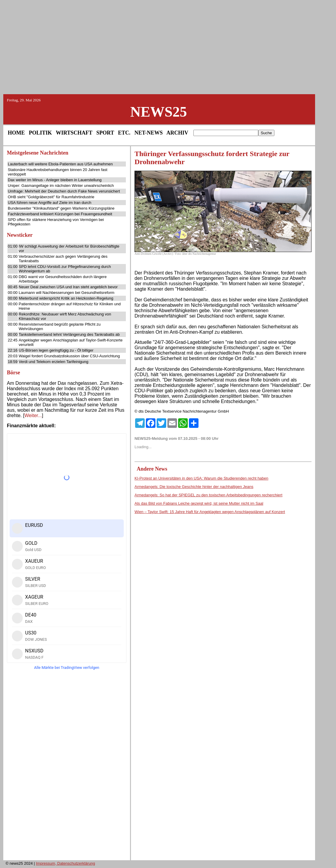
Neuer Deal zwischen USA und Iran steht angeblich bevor (68, 287)
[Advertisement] (168, 47)
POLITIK (41, 133)
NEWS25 (159, 112)
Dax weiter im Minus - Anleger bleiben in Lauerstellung (55, 180)
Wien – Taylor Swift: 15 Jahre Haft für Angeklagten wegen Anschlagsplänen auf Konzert (210, 512)
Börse (13, 373)
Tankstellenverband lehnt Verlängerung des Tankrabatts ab (69, 334)
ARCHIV (177, 133)
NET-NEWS (149, 133)
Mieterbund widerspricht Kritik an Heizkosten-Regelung (66, 298)
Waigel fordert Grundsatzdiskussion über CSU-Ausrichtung (69, 356)
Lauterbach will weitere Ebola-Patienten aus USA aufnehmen (60, 164)
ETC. (124, 133)
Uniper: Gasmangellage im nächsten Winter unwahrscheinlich (61, 186)
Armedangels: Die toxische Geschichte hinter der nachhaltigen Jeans (194, 487)
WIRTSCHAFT (74, 133)
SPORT (105, 133)
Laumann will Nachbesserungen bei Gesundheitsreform (67, 293)
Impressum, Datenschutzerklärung (65, 863)
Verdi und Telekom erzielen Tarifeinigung (54, 362)
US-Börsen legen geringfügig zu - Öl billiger (56, 350)
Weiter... (33, 415)
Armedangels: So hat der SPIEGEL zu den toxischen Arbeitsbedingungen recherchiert (209, 495)
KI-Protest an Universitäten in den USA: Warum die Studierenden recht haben (201, 478)
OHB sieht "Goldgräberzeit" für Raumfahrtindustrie (51, 197)
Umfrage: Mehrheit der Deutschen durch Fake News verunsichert (64, 191)
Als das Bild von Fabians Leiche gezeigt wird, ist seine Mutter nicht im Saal (199, 503)
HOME (16, 133)
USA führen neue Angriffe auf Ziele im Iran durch (49, 203)
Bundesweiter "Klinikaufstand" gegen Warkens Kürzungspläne (61, 208)
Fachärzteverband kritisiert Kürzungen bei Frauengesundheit (60, 214)
